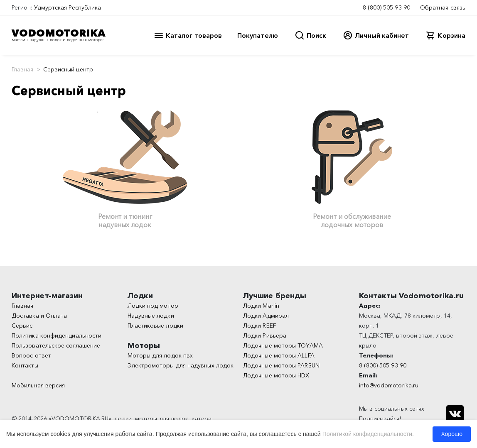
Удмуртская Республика (68, 7)
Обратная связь (443, 7)
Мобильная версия (38, 385)
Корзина (451, 35)
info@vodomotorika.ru (389, 385)
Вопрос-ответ (31, 355)
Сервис (22, 326)
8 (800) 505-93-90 (386, 7)
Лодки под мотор (153, 306)
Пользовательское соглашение (56, 345)
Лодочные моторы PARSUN (281, 365)
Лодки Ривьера (265, 335)
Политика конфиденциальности (57, 335)
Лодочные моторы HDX (276, 375)
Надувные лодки (151, 316)
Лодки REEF (259, 326)
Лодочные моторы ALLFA (279, 355)
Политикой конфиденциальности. (368, 434)
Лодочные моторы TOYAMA (283, 345)
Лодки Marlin (261, 306)
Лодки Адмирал (266, 316)
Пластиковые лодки (155, 326)
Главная (23, 69)
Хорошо (452, 434)
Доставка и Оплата (39, 316)
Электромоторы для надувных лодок (181, 365)
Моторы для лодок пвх (160, 355)
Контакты (25, 365)
